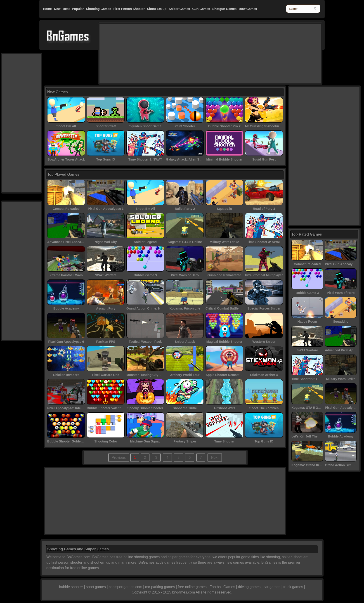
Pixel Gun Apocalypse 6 (66, 342)
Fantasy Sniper (185, 441)
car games (272, 587)
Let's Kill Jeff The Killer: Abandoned (318, 436)
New (57, 9)
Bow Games (248, 9)
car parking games (160, 587)
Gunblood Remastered (224, 275)
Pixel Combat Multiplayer (264, 275)
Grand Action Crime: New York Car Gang (157, 308)
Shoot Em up (157, 9)
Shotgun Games (224, 9)
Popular (78, 9)
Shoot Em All (66, 126)
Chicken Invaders (66, 375)
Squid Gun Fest (264, 159)
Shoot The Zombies (264, 408)
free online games (192, 587)
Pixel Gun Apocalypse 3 (106, 209)
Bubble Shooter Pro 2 (224, 126)
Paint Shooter (185, 126)
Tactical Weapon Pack (145, 342)
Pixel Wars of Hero (185, 275)
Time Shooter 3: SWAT (145, 159)
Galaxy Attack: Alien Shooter (188, 159)
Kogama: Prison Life (185, 308)
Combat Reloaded (66, 209)
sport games (96, 587)
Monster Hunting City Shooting (150, 375)
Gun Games (201, 9)
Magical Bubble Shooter (224, 342)
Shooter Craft (106, 126)
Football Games (222, 587)
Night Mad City (106, 242)
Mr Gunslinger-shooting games (268, 126)
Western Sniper (264, 342)
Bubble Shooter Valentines (107, 408)
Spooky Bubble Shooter (145, 408)
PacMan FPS (106, 342)
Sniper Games (179, 9)
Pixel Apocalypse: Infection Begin (73, 408)
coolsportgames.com (125, 587)
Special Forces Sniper (264, 308)
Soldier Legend (145, 242)
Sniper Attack (185, 342)
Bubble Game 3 (145, 275)
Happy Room (307, 322)
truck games (293, 587)
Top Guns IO (106, 159)
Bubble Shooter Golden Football (72, 441)
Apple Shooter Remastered (226, 375)
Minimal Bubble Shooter (224, 159)
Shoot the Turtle (185, 408)
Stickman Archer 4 (264, 375)
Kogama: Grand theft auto (311, 465)
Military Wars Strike (224, 242)
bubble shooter (71, 587)
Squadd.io (225, 209)
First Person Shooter (129, 9)
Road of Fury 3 (264, 209)
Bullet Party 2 (185, 209)
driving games (249, 587)
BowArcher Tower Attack (66, 159)
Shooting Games (98, 9)
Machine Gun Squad (145, 441)
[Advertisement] (137, 53)
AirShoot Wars (224, 408)
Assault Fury (106, 308)
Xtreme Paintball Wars (66, 275)
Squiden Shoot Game (145, 126)
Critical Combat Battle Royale (228, 308)
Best (66, 9)
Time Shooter (224, 441)
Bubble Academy (66, 308)
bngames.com (184, 592)
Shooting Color (106, 441)
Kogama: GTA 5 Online (185, 242)
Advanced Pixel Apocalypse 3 (70, 242)
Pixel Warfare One (106, 375)
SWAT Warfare (106, 275)
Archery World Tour (185, 375)
